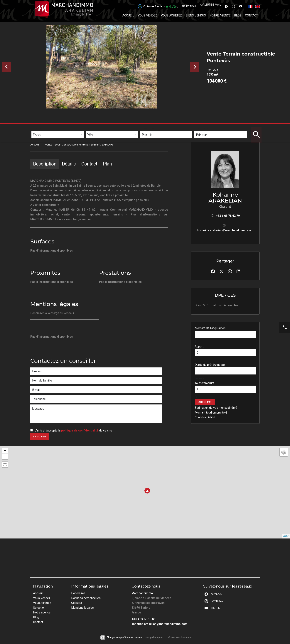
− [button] (5, 456)
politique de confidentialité (80, 430)
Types (37, 128)
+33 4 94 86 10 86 (143, 619)
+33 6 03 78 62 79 (228, 216)
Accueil (35, 144)
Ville (92, 128)
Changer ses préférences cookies (124, 637)
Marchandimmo (142, 593)
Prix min (148, 128)
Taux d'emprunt (204, 383)
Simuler (205, 402)
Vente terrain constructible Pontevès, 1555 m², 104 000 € (79, 144)
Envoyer (40, 437)
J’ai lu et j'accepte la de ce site (73, 430)
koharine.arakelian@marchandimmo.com (225, 230)
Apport (199, 346)
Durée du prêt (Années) (210, 365)
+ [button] (5, 451)
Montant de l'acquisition (210, 328)
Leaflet (286, 536)
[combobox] (58, 135)
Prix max (202, 128)
